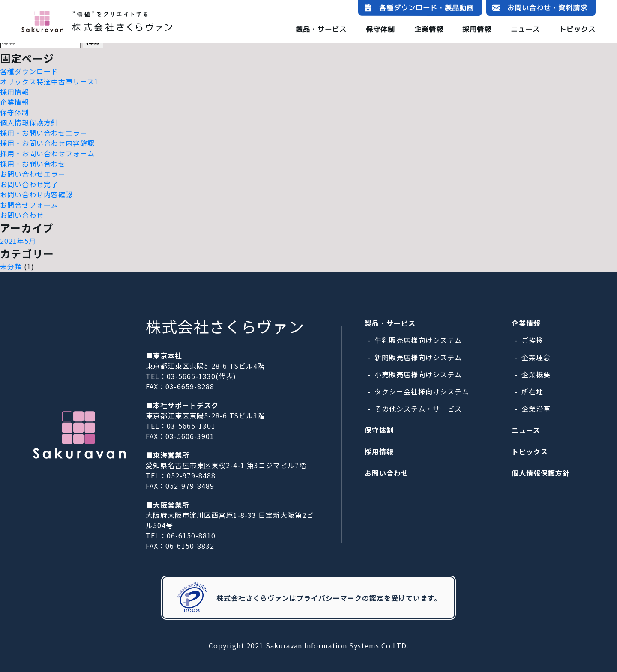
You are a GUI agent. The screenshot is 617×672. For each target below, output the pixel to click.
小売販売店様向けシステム (418, 374)
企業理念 (536, 357)
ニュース (525, 29)
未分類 (11, 266)
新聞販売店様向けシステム (418, 357)
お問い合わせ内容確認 (36, 194)
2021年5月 (18, 241)
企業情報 (429, 29)
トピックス (577, 29)
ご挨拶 (532, 340)
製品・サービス (321, 29)
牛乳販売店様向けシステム (418, 340)
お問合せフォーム (29, 205)
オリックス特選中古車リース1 (49, 81)
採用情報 (477, 29)
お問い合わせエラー (33, 174)
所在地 (532, 391)
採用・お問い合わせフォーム (47, 153)
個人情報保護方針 (29, 122)
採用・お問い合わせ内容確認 (47, 143)
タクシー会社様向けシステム (422, 391)
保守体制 (380, 29)
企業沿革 (536, 409)
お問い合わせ (22, 215)
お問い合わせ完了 (29, 184)
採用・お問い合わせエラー (44, 133)
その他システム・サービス (418, 409)
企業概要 (536, 374)
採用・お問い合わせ (33, 164)
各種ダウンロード (29, 71)
